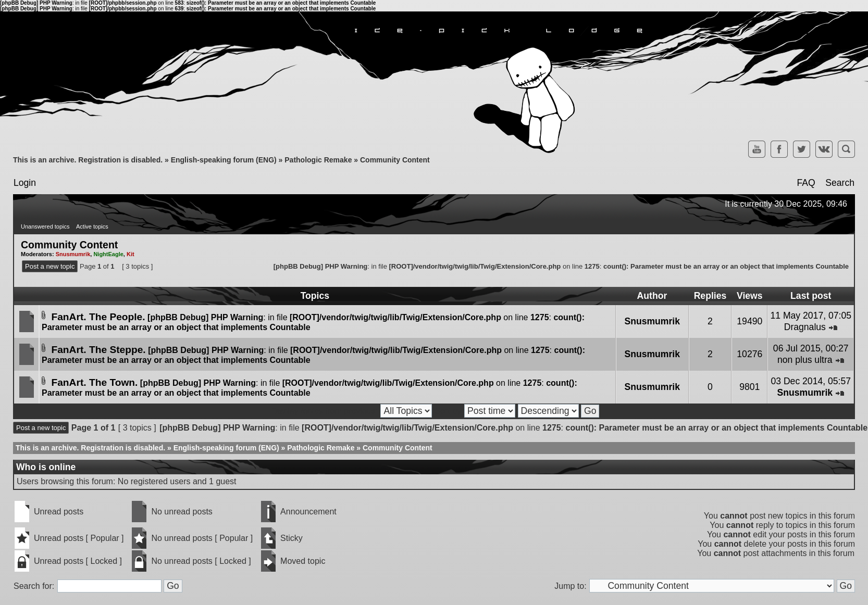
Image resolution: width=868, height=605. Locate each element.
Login (25, 183)
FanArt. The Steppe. (98, 350)
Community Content (395, 160)
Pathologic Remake (318, 160)
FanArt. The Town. (94, 382)
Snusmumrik (73, 254)
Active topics (92, 226)
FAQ (806, 183)
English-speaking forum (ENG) (224, 160)
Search (840, 183)
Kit (131, 254)
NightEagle (108, 254)
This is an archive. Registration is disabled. (88, 160)
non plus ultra (805, 360)
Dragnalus (805, 327)
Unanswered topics (45, 226)
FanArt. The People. (98, 317)
